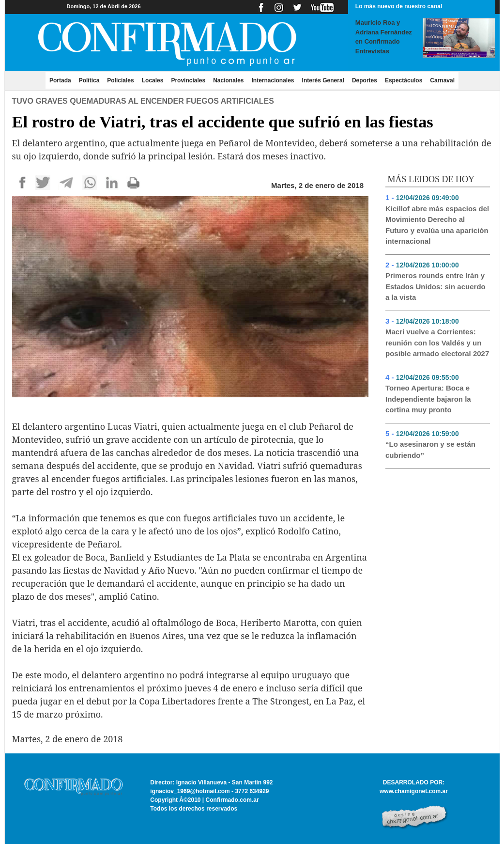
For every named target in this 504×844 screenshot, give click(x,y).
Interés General (323, 80)
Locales (153, 80)
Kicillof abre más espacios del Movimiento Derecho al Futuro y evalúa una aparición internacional (437, 225)
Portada (62, 80)
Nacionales (228, 80)
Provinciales (188, 80)
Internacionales (273, 80)
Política (89, 80)
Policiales (120, 80)
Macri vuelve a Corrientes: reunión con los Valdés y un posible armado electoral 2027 (437, 343)
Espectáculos (404, 80)
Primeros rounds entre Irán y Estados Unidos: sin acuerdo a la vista (435, 286)
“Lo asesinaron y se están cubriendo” (430, 450)
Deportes (365, 80)
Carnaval (442, 80)
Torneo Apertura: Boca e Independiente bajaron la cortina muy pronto (428, 399)
